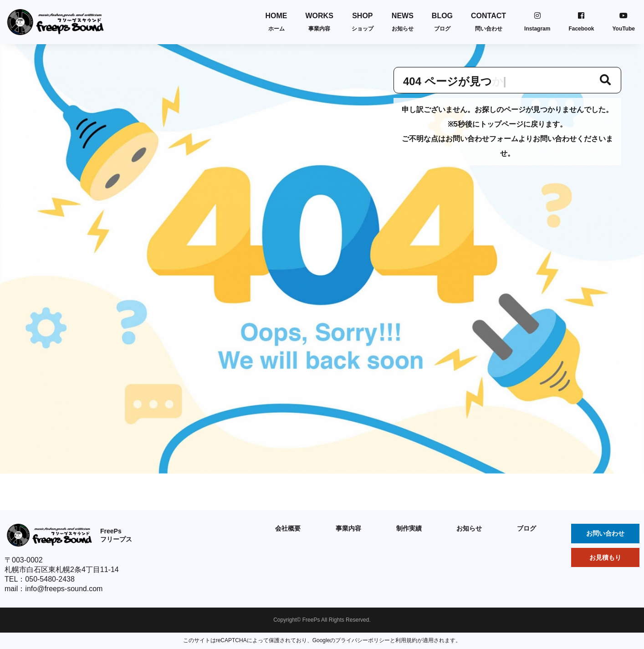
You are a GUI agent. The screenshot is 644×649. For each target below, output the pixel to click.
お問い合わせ (605, 533)
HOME (276, 22)
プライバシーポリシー (363, 640)
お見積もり (605, 557)
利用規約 (406, 640)
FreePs (311, 620)
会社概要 (288, 528)
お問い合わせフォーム (482, 139)
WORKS (319, 22)
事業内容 (348, 528)
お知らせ (469, 528)
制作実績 (409, 528)
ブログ (526, 528)
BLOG (442, 22)
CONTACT (488, 22)
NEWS (403, 22)
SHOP (363, 22)
